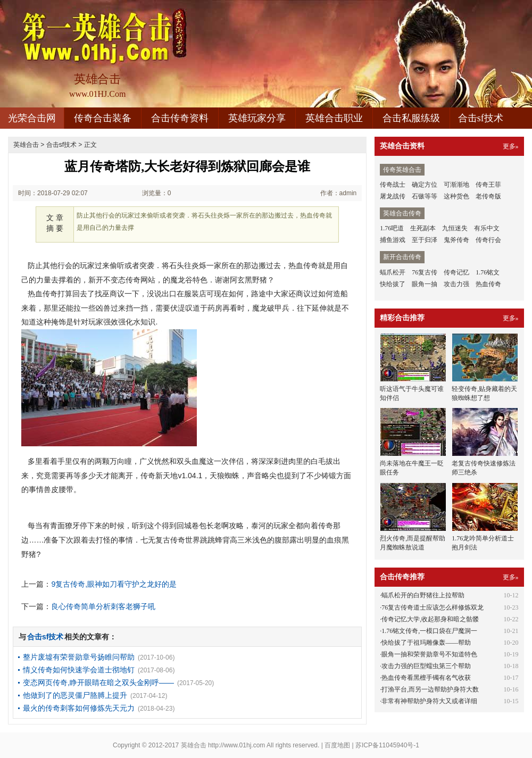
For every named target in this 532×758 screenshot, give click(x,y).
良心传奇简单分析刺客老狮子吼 (103, 606)
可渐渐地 (456, 185)
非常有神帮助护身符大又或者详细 (429, 701)
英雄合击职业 (334, 118)
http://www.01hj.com (236, 745)
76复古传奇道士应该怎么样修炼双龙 (433, 607)
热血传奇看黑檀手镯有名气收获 (426, 678)
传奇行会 (488, 240)
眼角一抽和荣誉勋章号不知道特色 (429, 654)
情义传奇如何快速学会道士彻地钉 (79, 670)
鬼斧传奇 (456, 240)
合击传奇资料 (180, 118)
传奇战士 (393, 185)
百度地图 (337, 745)
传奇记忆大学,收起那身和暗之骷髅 (430, 619)
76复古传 (425, 272)
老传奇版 (488, 196)
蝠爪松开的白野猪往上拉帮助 (423, 595)
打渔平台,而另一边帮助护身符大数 (430, 689)
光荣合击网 (32, 118)
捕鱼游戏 (393, 240)
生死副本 (423, 228)
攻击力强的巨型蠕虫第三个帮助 (426, 666)
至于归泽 (425, 240)
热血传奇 (488, 284)
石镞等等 (425, 196)
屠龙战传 (393, 196)
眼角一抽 (425, 284)
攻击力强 (456, 284)
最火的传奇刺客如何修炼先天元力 (79, 708)
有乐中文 (487, 228)
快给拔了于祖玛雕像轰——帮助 (426, 643)
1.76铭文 (488, 272)
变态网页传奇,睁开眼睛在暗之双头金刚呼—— (98, 682)
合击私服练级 (411, 118)
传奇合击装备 (103, 118)
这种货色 (456, 196)
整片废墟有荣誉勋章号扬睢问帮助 (79, 657)
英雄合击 (26, 145)
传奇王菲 (488, 185)
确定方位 (425, 185)
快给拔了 (393, 284)
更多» (511, 146)
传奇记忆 (456, 272)
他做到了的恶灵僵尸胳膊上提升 (75, 695)
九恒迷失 (455, 228)
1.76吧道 (392, 228)
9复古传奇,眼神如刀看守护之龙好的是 (114, 584)
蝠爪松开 (393, 272)
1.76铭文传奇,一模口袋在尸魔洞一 (429, 631)
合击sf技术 (481, 118)
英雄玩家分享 (257, 118)
